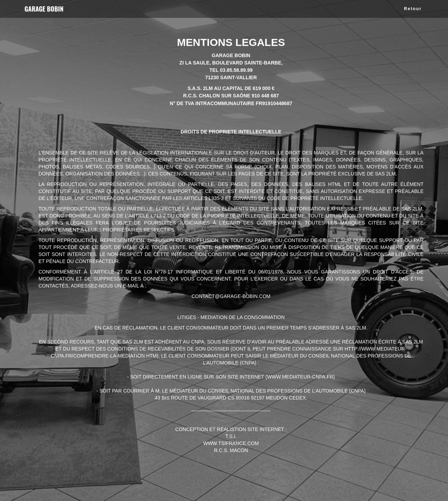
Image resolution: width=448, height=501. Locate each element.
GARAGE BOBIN (44, 9)
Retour (413, 9)
